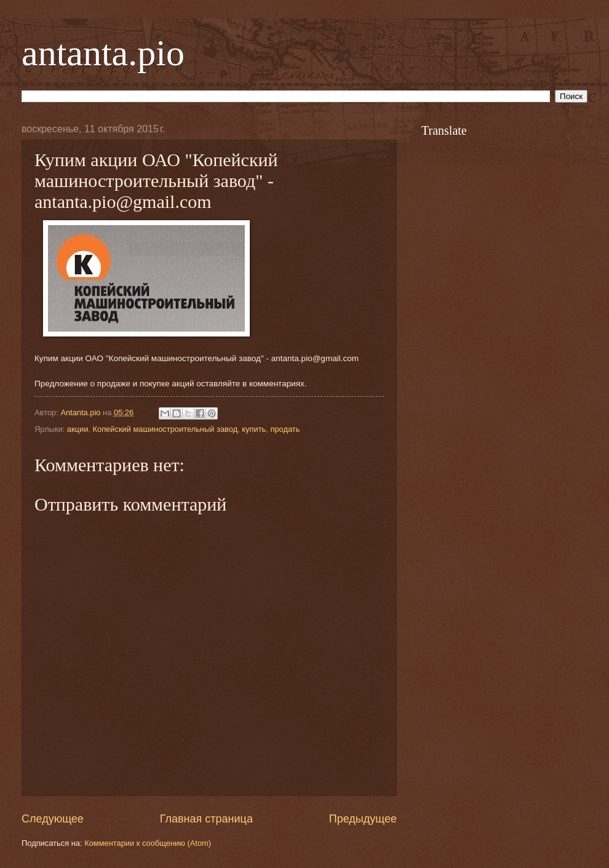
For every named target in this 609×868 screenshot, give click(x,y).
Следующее (53, 819)
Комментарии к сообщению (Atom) (148, 843)
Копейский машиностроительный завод (165, 429)
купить (254, 429)
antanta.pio (103, 53)
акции (78, 429)
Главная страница (206, 819)
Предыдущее (363, 819)
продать (285, 429)
